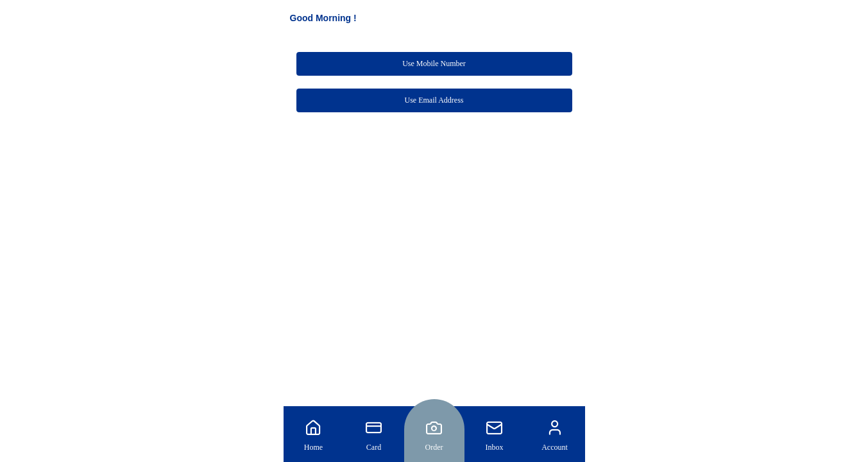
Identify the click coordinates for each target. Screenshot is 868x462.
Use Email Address (434, 100)
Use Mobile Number (434, 64)
